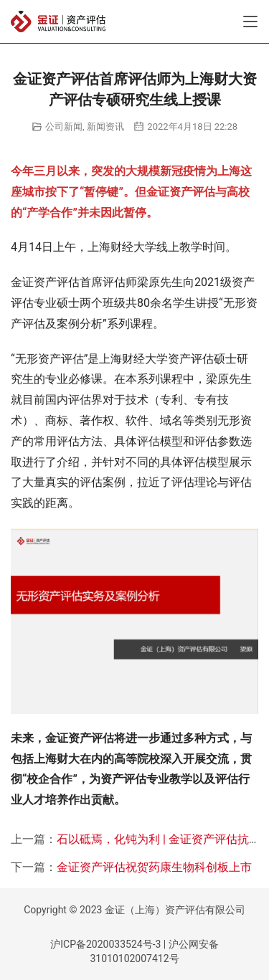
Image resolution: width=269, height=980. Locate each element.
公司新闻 (64, 127)
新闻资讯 (105, 127)
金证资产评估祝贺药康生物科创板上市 (154, 867)
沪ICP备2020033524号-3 (105, 944)
